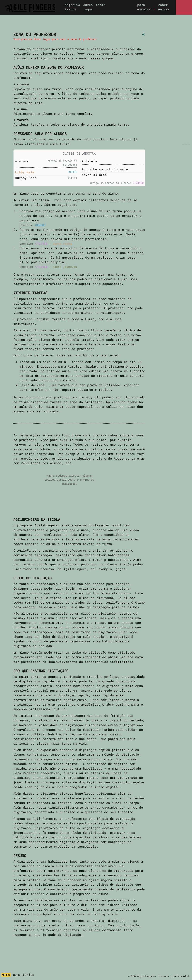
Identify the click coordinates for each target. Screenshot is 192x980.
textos (70, 9)
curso (88, 5)
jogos (88, 9)
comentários (24, 974)
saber (163, 5)
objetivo (72, 5)
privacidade (182, 976)
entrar (164, 9)
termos (164, 976)
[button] (146, 7)
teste (101, 5)
